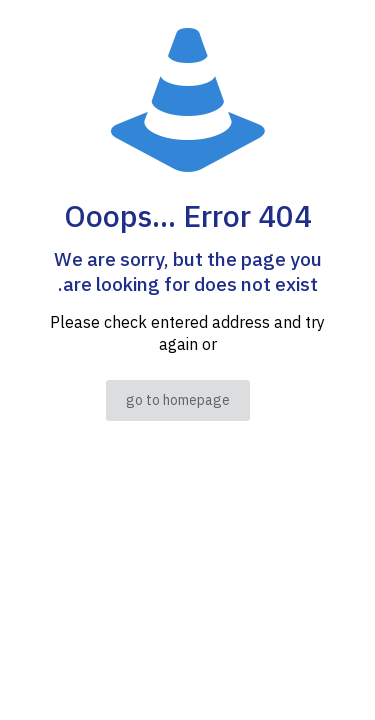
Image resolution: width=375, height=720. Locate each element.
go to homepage (178, 400)
